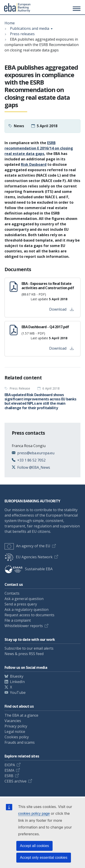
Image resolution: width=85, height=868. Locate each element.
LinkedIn (17, 682)
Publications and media (30, 28)
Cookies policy (17, 737)
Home (10, 23)
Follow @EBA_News (34, 467)
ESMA (9, 770)
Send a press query (21, 604)
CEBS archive (16, 781)
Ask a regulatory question (27, 609)
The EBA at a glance (21, 715)
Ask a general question (24, 599)
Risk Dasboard (34, 164)
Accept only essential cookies (44, 858)
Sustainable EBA (29, 569)
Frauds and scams (20, 742)
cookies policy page (34, 814)
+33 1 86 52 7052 (31, 460)
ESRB (9, 776)
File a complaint (18, 620)
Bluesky (17, 676)
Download (61, 309)
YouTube (18, 693)
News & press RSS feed (24, 654)
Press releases (22, 34)
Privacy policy (16, 726)
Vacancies (13, 721)
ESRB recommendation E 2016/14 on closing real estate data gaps (39, 148)
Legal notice (15, 732)
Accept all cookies (34, 846)
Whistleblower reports (24, 626)
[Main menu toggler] (76, 9)
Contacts (12, 593)
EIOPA (10, 765)
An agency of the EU (27, 546)
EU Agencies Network (29, 557)
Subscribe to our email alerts (29, 648)
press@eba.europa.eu (36, 453)
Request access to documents (29, 615)
